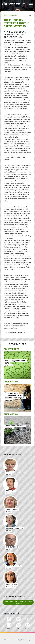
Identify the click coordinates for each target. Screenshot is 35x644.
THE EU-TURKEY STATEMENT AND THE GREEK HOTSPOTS (18, 602)
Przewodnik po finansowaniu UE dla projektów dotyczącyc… (15, 396)
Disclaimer (8, 640)
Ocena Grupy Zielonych (15, 426)
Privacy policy (16, 640)
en (30, 15)
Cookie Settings (26, 640)
